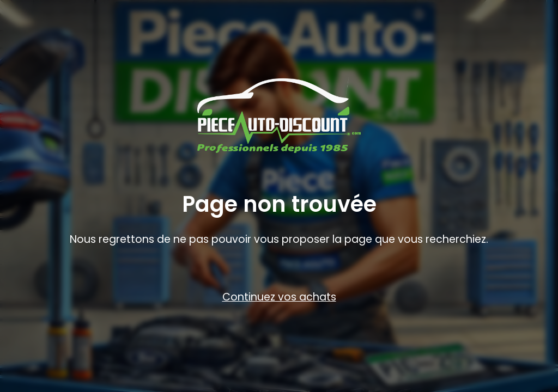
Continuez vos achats (279, 297)
